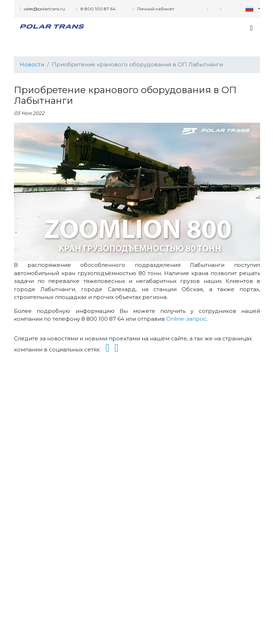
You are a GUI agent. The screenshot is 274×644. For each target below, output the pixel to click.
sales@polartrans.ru (42, 9)
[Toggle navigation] (251, 28)
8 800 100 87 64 (96, 9)
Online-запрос (186, 319)
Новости (32, 64)
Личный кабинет (153, 9)
